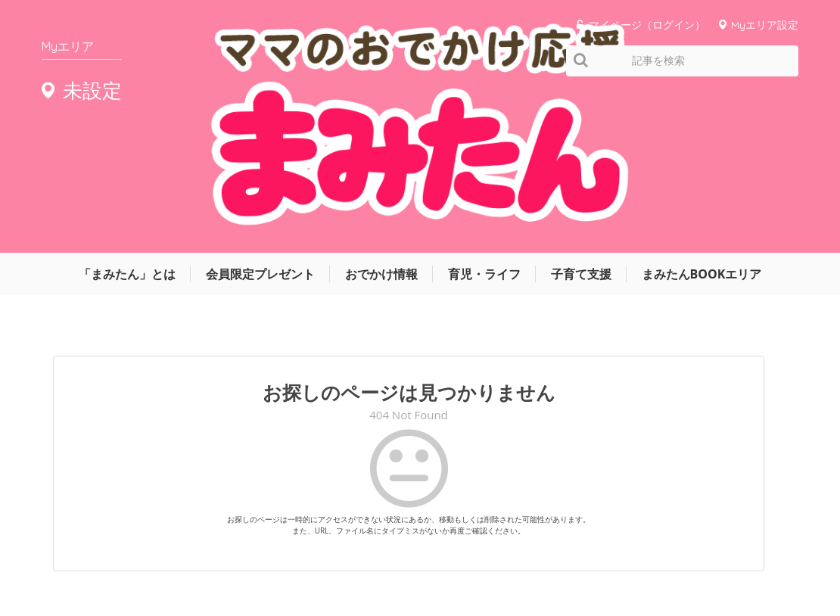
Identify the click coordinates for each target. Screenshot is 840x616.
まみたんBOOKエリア (702, 111)
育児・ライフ (484, 111)
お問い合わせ (685, 558)
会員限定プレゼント (260, 111)
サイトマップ (549, 558)
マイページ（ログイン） (647, 25)
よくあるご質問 (767, 558)
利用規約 (617, 558)
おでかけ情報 (381, 111)
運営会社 (481, 558)
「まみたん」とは (127, 111)
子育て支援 (581, 111)
